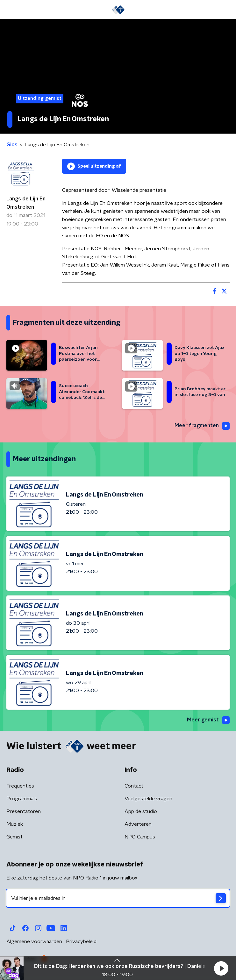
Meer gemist (208, 720)
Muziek (15, 824)
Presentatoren (24, 811)
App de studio (141, 811)
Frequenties (20, 786)
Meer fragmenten (202, 426)
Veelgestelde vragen (148, 799)
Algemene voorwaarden (34, 942)
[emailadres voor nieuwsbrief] (118, 898)
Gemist (14, 837)
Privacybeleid (81, 942)
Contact (134, 786)
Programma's (22, 799)
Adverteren (138, 824)
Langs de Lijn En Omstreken (26, 203)
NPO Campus (140, 837)
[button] (221, 968)
